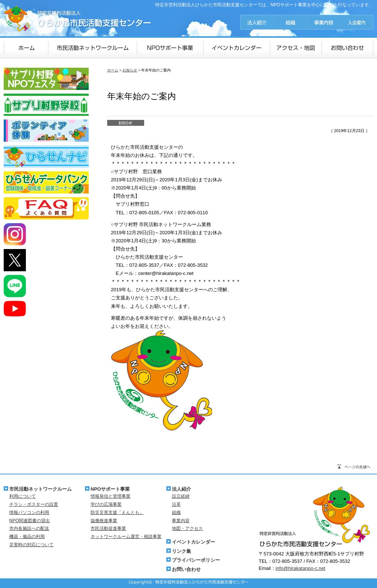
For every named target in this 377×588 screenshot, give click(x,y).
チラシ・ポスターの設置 (34, 504)
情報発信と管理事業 (111, 496)
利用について (23, 496)
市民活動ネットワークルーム (40, 489)
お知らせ (130, 70)
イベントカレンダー (193, 542)
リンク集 (181, 551)
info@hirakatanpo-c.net (301, 568)
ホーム (113, 70)
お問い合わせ (186, 569)
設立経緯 (181, 496)
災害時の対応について (31, 545)
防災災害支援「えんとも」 (117, 513)
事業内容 (181, 521)
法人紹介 (181, 489)
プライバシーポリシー (196, 560)
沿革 (176, 504)
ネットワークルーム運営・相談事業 (126, 537)
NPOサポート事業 (110, 489)
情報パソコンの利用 (29, 513)
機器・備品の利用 (27, 537)
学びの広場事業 (106, 504)
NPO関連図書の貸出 (30, 521)
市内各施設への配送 (29, 528)
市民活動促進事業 (108, 528)
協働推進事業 (104, 521)
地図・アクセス (187, 528)
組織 (176, 513)
